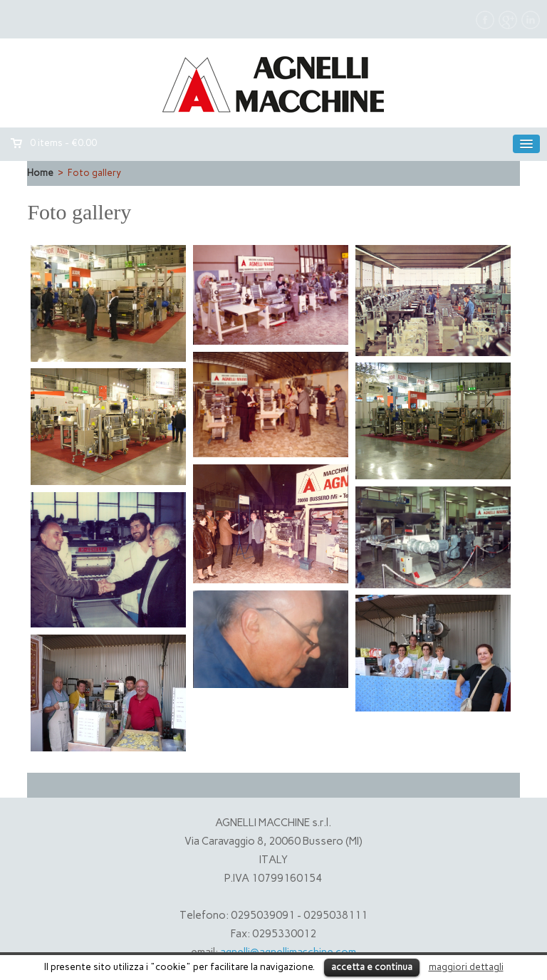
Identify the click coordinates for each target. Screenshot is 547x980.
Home (40, 173)
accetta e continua (372, 967)
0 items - (63, 143)
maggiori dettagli (466, 966)
